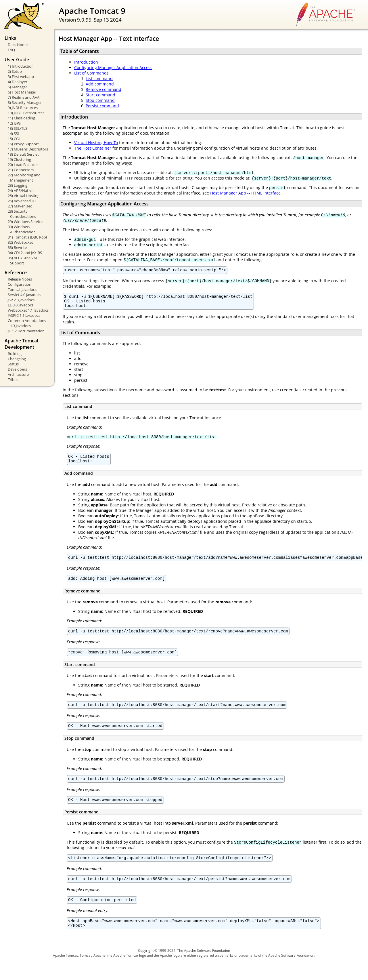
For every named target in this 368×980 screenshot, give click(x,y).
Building (15, 354)
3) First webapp (21, 77)
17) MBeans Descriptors (28, 149)
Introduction (86, 62)
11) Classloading (21, 118)
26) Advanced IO (22, 201)
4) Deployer (18, 82)
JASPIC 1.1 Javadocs (24, 315)
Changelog (17, 359)
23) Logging (18, 185)
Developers (17, 369)
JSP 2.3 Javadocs (21, 300)
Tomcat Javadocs (22, 289)
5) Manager (17, 87)
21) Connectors (21, 170)
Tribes (13, 380)
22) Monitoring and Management (24, 178)
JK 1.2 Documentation (26, 331)
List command (99, 78)
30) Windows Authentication (22, 229)
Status (13, 364)
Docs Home (18, 45)
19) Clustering (19, 159)
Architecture (18, 374)
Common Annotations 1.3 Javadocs (27, 323)
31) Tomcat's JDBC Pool (27, 237)
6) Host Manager (22, 92)
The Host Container (93, 148)
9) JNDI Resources (23, 108)
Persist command (102, 106)
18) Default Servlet (23, 154)
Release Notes (20, 279)
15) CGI (14, 139)
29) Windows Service (25, 222)
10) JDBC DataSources (26, 113)
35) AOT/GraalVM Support (22, 260)
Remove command (103, 89)
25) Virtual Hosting (24, 196)
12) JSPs (14, 123)
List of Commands (91, 73)
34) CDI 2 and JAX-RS (25, 253)
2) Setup (15, 71)
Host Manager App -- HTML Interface (245, 193)
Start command (100, 95)
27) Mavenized (20, 206)
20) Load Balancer (23, 165)
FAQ (11, 50)
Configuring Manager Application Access (113, 67)
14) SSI (13, 134)
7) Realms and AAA (24, 97)
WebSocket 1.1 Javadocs (28, 310)
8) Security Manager (25, 102)
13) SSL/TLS (18, 128)
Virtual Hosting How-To (96, 143)
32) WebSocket (20, 242)
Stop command (100, 100)
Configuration (20, 284)
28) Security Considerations (22, 214)
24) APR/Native (21, 190)
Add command (100, 84)
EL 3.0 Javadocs (21, 305)
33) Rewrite (17, 247)
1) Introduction (21, 66)
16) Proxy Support (23, 144)
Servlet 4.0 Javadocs (24, 295)
